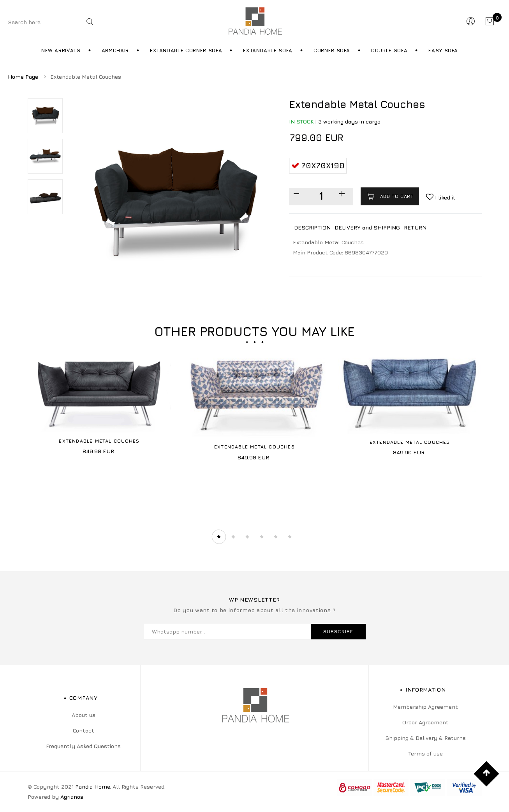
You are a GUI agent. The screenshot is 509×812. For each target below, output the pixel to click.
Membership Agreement (425, 707)
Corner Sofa (332, 50)
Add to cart (396, 196)
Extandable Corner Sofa (186, 50)
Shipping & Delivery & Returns (425, 738)
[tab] (312, 228)
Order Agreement (425, 722)
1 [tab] (218, 537)
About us (84, 715)
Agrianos (72, 797)
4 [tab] (262, 537)
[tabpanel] (100, 402)
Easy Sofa (443, 50)
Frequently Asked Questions (83, 746)
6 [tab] (291, 537)
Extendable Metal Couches (99, 441)
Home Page (23, 77)
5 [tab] (276, 537)
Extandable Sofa (268, 50)
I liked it (445, 197)
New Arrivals (61, 50)
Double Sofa (389, 50)
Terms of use (425, 753)
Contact (84, 730)
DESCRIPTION (312, 227)
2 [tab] (233, 537)
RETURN (415, 227)
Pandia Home (92, 786)
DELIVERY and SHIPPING (367, 227)
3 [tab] (247, 537)
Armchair (115, 50)
